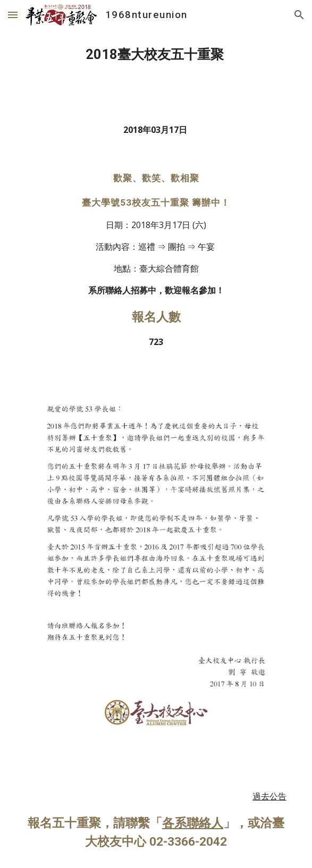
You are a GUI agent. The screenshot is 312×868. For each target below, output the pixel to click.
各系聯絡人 (193, 823)
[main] (156, 55)
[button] (13, 15)
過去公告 (269, 796)
